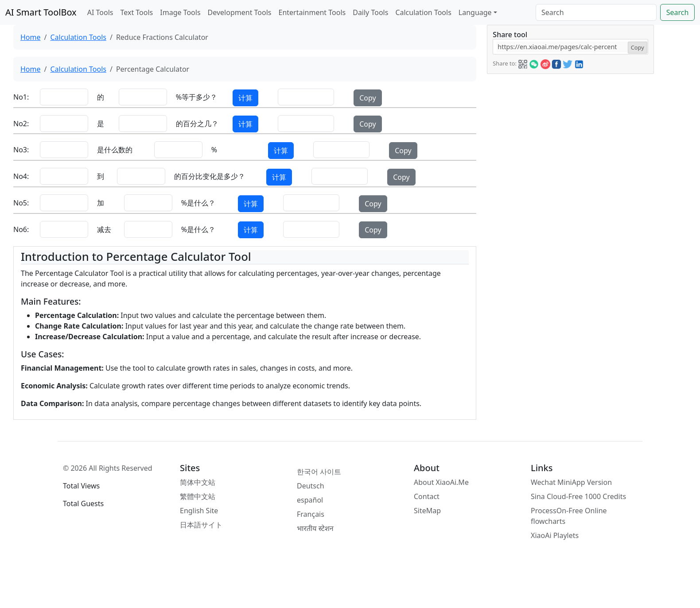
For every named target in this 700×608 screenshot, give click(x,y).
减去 (104, 229)
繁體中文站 (198, 496)
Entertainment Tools (312, 12)
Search (678, 12)
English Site (199, 511)
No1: (20, 97)
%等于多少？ (196, 97)
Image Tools (180, 12)
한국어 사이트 (319, 472)
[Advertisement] (570, 136)
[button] (523, 63)
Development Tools (240, 12)
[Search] (596, 12)
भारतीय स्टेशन (315, 528)
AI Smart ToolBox (41, 12)
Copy (367, 98)
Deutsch (311, 486)
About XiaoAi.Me (441, 482)
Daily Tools (370, 12)
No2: (20, 124)
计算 (245, 98)
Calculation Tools (423, 12)
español (310, 500)
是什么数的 (115, 150)
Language (475, 12)
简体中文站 (198, 482)
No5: (20, 203)
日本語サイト (201, 525)
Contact (427, 496)
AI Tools (100, 12)
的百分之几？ (197, 124)
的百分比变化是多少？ (210, 176)
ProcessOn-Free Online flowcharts (569, 516)
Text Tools (136, 12)
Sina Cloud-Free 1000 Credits (578, 496)
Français (311, 514)
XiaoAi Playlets (555, 535)
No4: (20, 176)
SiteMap (427, 511)
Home (31, 37)
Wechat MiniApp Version (571, 482)
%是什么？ (198, 203)
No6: (20, 229)
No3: (20, 150)
